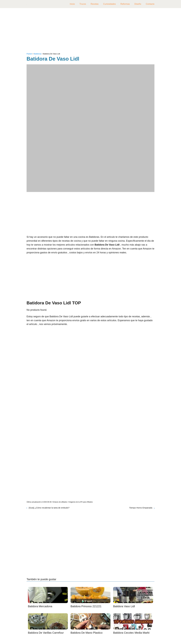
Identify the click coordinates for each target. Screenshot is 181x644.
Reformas (125, 4)
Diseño (138, 4)
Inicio (72, 4)
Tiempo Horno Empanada (141, 508)
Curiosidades (109, 4)
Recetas (95, 4)
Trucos (83, 4)
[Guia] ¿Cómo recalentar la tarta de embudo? (49, 508)
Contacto (150, 4)
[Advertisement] (90, 31)
